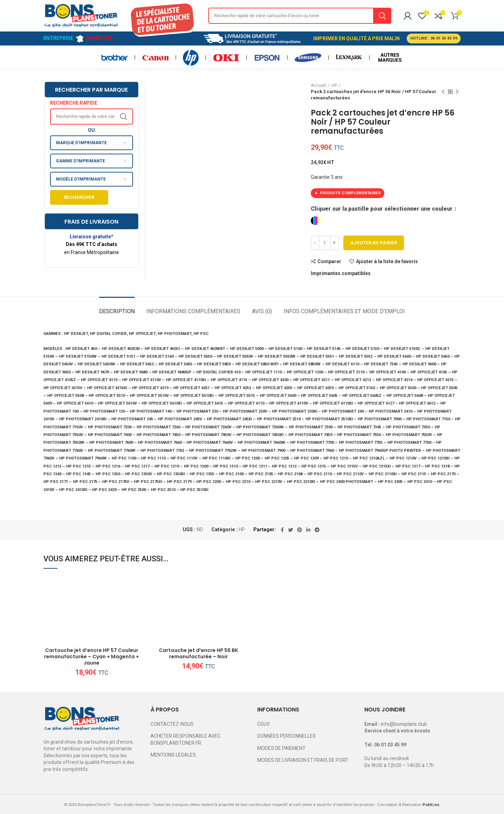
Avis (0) (262, 311)
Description (117, 311)
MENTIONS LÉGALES (173, 755)
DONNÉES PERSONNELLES (286, 736)
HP (242, 529)
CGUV (264, 724)
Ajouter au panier (374, 243)
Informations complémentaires (193, 311)
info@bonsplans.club (404, 724)
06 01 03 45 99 (390, 745)
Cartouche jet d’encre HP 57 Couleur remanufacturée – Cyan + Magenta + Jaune (92, 657)
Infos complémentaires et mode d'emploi (344, 311)
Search (382, 16)
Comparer (329, 261)
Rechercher (79, 197)
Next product (457, 92)
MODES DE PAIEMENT (281, 748)
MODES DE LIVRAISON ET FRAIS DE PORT (303, 760)
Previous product (443, 92)
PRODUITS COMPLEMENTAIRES (348, 193)
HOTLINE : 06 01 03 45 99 (434, 38)
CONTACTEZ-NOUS (172, 724)
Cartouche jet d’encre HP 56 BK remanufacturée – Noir (198, 653)
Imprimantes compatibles (341, 273)
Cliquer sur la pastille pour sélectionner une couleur (382, 209)
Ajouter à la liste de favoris (387, 261)
